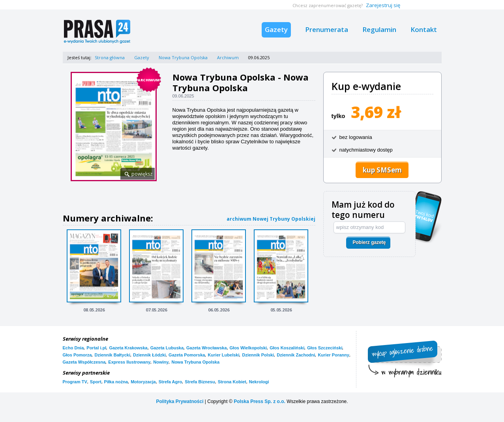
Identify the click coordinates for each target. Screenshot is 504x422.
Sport (96, 382)
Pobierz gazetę (369, 242)
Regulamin (379, 29)
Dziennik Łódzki (149, 355)
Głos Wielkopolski (248, 348)
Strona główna (110, 57)
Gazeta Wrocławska (207, 348)
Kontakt (424, 29)
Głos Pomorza (77, 355)
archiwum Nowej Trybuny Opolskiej (271, 219)
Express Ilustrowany (129, 362)
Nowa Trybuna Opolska (183, 57)
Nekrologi (259, 382)
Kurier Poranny (333, 355)
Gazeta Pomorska (187, 355)
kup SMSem (382, 170)
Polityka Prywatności (180, 401)
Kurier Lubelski (223, 355)
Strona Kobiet (232, 382)
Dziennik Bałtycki (112, 355)
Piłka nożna (116, 382)
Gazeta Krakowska (128, 348)
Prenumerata (327, 29)
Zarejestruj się (383, 5)
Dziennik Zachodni (296, 355)
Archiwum (228, 57)
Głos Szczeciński (325, 348)
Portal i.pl (96, 348)
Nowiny (161, 362)
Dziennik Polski (258, 355)
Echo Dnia (73, 348)
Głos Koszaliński (287, 348)
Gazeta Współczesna (84, 362)
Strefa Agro (170, 382)
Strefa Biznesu (200, 382)
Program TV (75, 382)
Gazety (276, 29)
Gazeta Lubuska (167, 348)
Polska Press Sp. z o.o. (259, 401)
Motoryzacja (143, 382)
